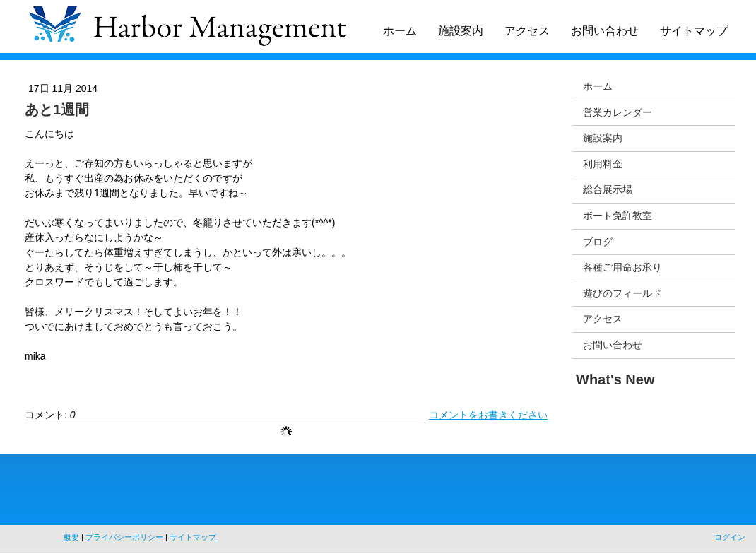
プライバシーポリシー (124, 537)
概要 (71, 537)
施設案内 (461, 31)
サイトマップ (694, 31)
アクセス (527, 31)
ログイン (730, 537)
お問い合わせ (605, 31)
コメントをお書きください (488, 415)
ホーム (400, 31)
